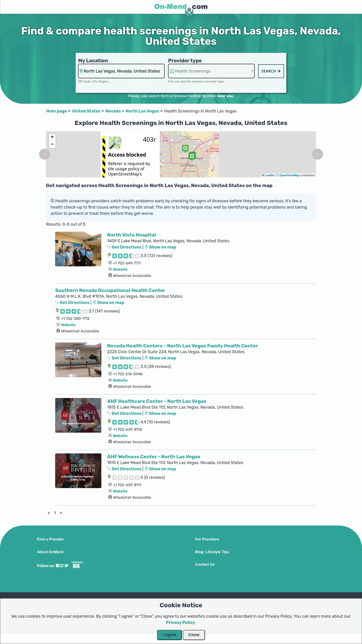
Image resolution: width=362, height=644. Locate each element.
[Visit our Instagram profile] (62, 566)
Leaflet (268, 175)
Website (120, 269)
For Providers (207, 539)
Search (271, 71)
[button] (45, 154)
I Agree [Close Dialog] (169, 635)
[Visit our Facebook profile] (57, 566)
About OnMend (50, 552)
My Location (93, 61)
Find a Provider (50, 539)
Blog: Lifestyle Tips (212, 552)
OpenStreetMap (289, 175)
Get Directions (125, 247)
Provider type (185, 61)
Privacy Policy (180, 623)
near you (225, 96)
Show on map (160, 247)
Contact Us (205, 565)
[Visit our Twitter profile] (66, 566)
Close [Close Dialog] (194, 635)
